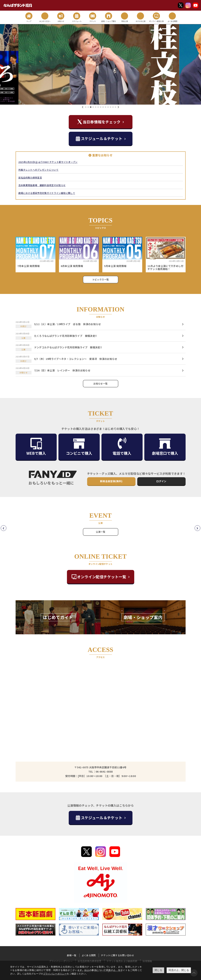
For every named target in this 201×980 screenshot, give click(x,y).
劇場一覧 (72, 955)
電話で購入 (122, 446)
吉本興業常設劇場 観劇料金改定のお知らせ (42, 185)
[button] (86, 107)
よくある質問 (89, 955)
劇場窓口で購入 (165, 446)
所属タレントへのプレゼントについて (39, 170)
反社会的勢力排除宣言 (30, 178)
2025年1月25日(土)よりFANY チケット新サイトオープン (48, 162)
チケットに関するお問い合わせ (118, 955)
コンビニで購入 (79, 446)
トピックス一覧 (100, 279)
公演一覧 (100, 532)
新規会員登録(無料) (111, 481)
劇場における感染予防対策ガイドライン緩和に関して (47, 193)
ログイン (161, 481)
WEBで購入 (36, 446)
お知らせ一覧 (100, 384)
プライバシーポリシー (55, 974)
